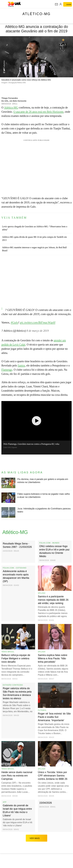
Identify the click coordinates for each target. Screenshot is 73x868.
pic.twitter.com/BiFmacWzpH (38, 322)
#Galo (14, 322)
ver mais (37, 838)
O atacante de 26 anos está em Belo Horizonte (38, 112)
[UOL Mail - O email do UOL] (56, 4)
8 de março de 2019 (38, 331)
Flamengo (7, 370)
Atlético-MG (36, 14)
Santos (21, 365)
